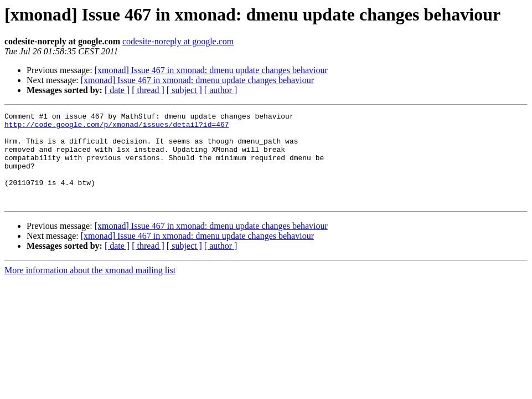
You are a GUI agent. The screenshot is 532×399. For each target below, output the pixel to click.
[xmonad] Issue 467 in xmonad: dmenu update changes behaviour (211, 70)
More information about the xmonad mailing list (90, 288)
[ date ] (117, 90)
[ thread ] (148, 90)
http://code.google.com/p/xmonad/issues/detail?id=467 (117, 127)
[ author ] (221, 90)
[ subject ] (184, 90)
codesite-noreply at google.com (178, 41)
